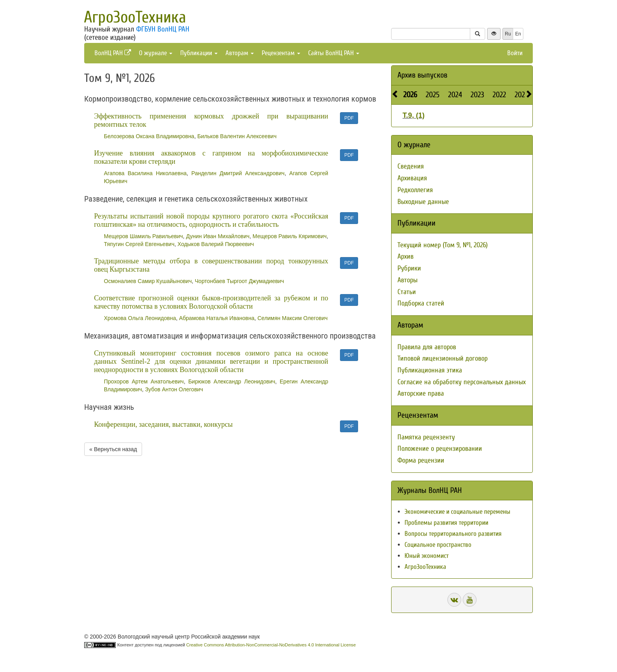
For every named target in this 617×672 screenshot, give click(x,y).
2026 (410, 95)
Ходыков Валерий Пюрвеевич (216, 244)
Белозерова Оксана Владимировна (149, 136)
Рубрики (409, 268)
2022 (499, 95)
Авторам (240, 53)
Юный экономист (427, 556)
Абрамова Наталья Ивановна (217, 318)
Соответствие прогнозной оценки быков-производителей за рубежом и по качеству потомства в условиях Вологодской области (211, 302)
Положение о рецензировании (440, 449)
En (518, 34)
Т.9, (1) (414, 115)
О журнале (156, 53)
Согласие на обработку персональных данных (462, 382)
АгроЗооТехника (135, 17)
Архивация (412, 178)
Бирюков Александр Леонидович (232, 381)
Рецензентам (281, 53)
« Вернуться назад (113, 449)
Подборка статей (421, 303)
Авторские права (421, 393)
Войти (515, 53)
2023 (477, 95)
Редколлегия (415, 190)
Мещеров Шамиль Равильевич (143, 236)
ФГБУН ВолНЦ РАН (163, 29)
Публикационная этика (430, 370)
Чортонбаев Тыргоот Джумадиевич (239, 281)
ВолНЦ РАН (113, 53)
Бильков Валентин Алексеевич (237, 136)
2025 (433, 95)
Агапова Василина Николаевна (145, 173)
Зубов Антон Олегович (174, 389)
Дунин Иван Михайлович (218, 236)
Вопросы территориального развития (453, 534)
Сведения (411, 166)
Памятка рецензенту (426, 437)
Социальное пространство (438, 545)
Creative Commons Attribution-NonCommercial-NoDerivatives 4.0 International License (271, 645)
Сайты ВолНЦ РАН (334, 53)
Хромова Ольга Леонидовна (140, 318)
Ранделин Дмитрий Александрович (238, 173)
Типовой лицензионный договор (442, 358)
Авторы (407, 280)
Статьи (407, 292)
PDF (349, 118)
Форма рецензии (421, 460)
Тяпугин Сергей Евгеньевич (139, 244)
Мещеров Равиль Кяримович (290, 236)
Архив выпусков (422, 75)
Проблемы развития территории (446, 523)
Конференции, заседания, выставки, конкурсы (163, 424)
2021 (521, 95)
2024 (455, 95)
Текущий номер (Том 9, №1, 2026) (442, 245)
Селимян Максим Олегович (292, 318)
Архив (405, 256)
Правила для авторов (427, 347)
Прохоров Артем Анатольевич (144, 381)
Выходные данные (423, 202)
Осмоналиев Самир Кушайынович (148, 281)
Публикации (199, 53)
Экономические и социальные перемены (457, 512)
